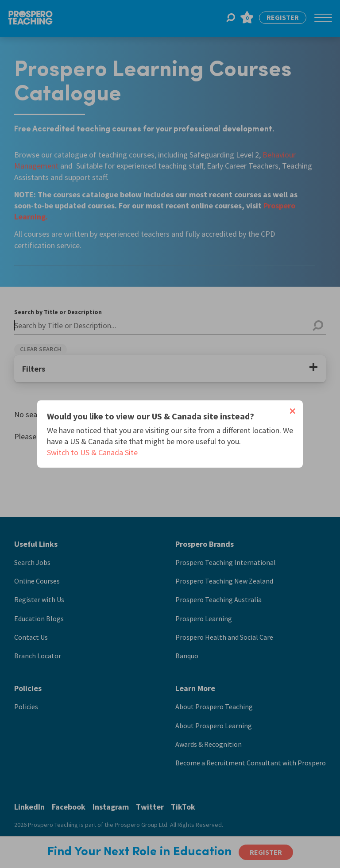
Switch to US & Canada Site (92, 452)
